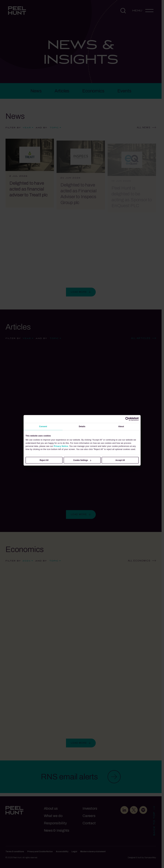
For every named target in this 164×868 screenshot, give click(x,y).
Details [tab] (82, 427)
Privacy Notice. (61, 446)
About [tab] (121, 427)
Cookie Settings (82, 460)
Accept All (120, 460)
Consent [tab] (43, 427)
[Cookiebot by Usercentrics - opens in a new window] (127, 419)
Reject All (44, 460)
